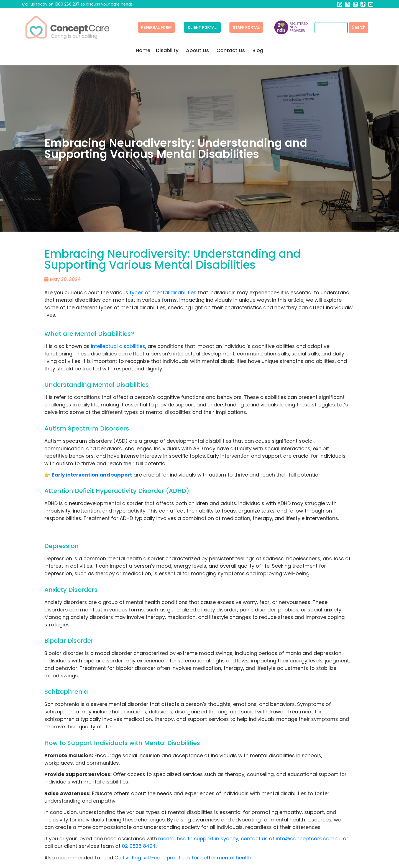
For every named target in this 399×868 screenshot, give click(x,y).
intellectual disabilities (118, 346)
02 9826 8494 (139, 846)
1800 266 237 (67, 4)
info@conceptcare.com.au (308, 838)
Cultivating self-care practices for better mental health (183, 858)
